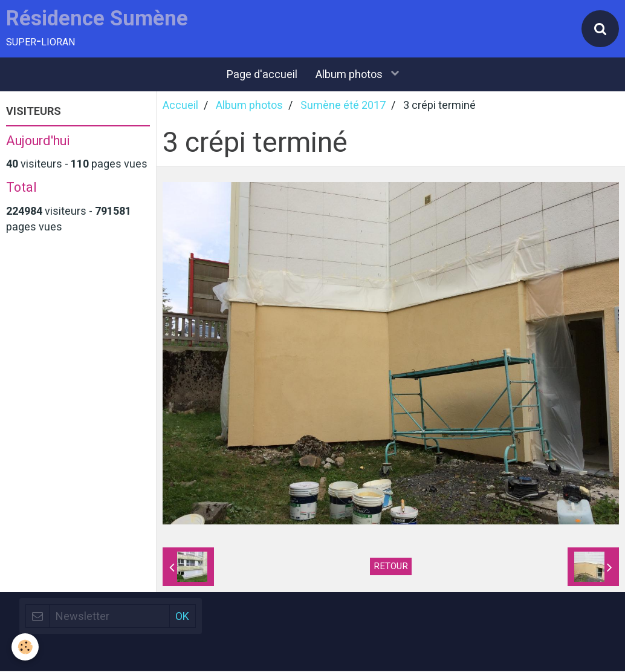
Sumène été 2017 (343, 106)
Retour (391, 567)
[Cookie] (26, 647)
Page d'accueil (262, 75)
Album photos (350, 75)
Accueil (180, 106)
